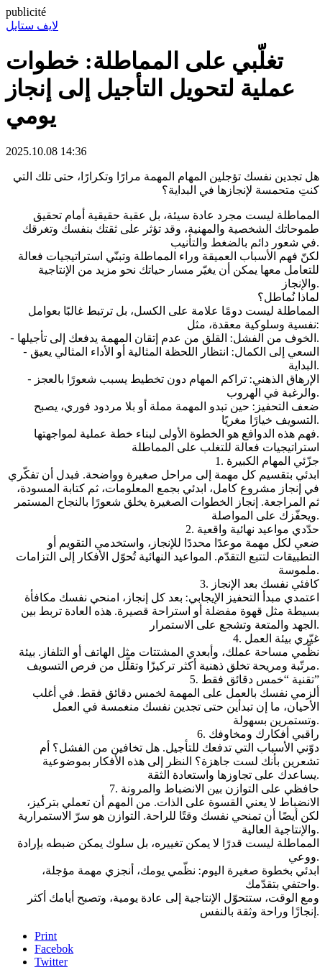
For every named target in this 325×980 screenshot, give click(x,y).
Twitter (51, 962)
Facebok (54, 949)
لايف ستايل (32, 26)
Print (46, 936)
